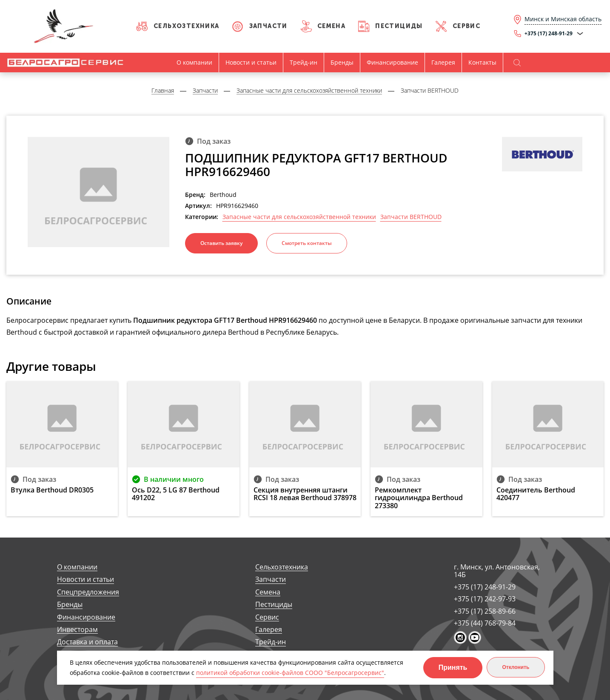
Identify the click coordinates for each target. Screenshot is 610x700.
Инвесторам (77, 630)
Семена (331, 26)
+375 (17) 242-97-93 (485, 599)
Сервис (466, 26)
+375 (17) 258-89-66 (485, 611)
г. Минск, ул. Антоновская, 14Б (497, 571)
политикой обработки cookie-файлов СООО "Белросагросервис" (290, 673)
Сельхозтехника (187, 26)
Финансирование (392, 62)
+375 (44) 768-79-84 (485, 623)
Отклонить (516, 667)
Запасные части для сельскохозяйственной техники (299, 217)
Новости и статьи (251, 62)
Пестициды (399, 26)
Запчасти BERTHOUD (411, 217)
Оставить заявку (221, 243)
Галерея (443, 62)
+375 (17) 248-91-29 (485, 587)
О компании (194, 62)
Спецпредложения (88, 592)
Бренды (342, 62)
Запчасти (268, 26)
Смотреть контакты (307, 243)
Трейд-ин (304, 62)
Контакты (482, 62)
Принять (453, 667)
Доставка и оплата (87, 642)
